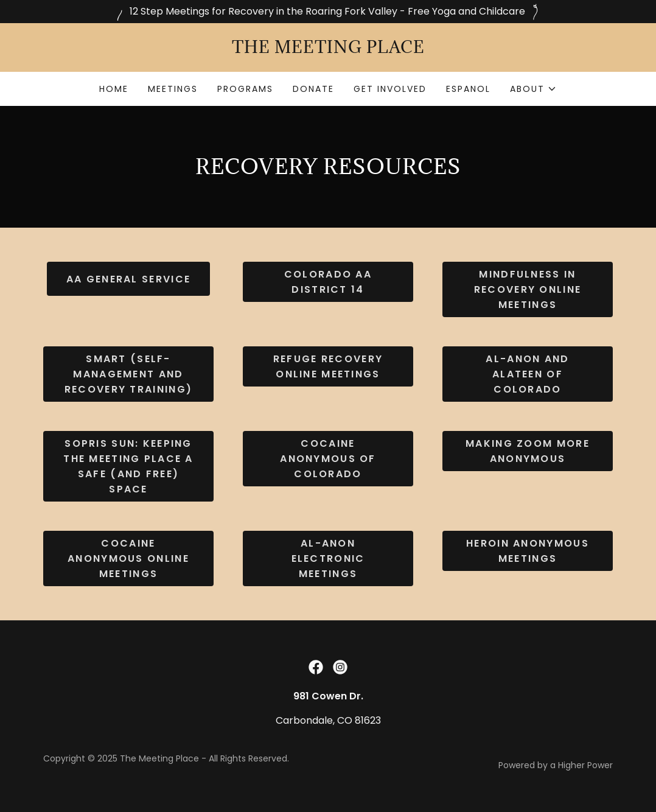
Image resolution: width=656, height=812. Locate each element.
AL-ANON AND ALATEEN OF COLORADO (527, 374)
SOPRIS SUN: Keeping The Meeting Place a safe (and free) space (128, 466)
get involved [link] (390, 89)
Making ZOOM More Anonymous (528, 451)
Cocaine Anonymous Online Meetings (128, 558)
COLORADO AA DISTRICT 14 (328, 282)
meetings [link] (173, 89)
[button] (533, 89)
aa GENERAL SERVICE (128, 279)
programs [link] (245, 89)
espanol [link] (468, 89)
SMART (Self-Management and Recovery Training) (128, 374)
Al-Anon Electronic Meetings (328, 558)
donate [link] (313, 89)
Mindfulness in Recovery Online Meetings (528, 289)
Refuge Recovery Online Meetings (328, 366)
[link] (328, 50)
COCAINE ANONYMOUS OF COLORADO (328, 459)
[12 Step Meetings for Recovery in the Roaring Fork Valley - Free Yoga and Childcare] (328, 12)
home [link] (114, 89)
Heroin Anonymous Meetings (528, 551)
